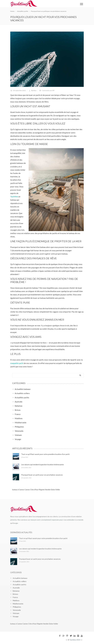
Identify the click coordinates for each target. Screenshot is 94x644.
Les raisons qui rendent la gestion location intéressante (43, 464)
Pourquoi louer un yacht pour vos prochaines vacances (42, 475)
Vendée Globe (50, 490)
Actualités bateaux (20, 578)
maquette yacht (17, 363)
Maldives (16, 600)
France (15, 597)
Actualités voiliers (20, 581)
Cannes (27, 490)
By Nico (34, 90)
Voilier (58, 490)
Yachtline (14, 196)
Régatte (42, 490)
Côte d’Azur (34, 490)
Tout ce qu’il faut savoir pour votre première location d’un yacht (45, 454)
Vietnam (16, 613)
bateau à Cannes (18, 490)
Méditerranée (18, 604)
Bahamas (16, 591)
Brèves (15, 594)
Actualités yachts (19, 584)
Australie (16, 588)
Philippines (17, 607)
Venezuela (17, 610)
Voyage (16, 616)
